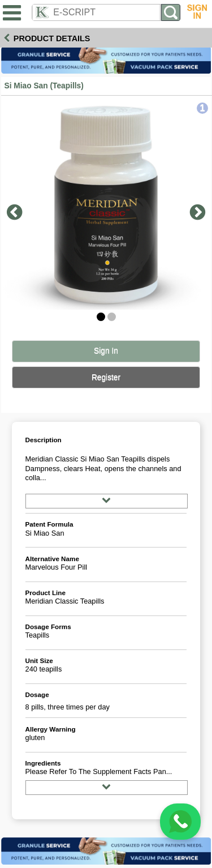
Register (106, 377)
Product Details (52, 39)
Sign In (106, 351)
